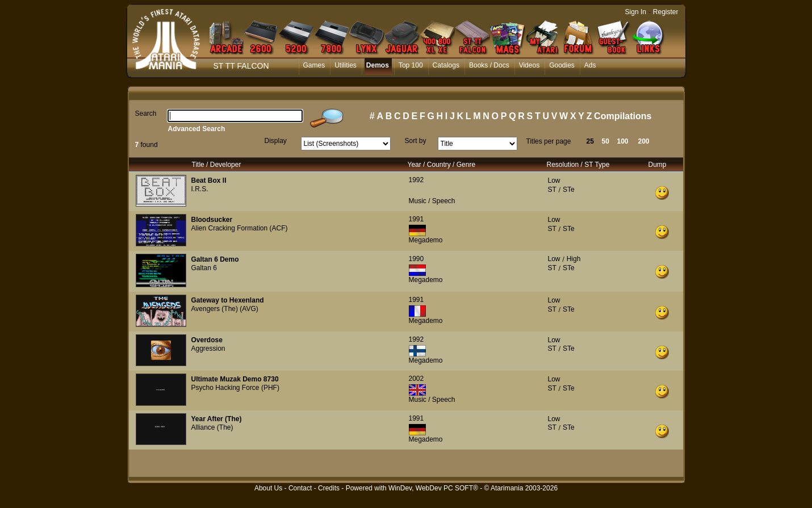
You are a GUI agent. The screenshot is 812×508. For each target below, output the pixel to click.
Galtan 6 (204, 268)
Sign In (636, 12)
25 (590, 141)
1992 (417, 180)
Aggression (208, 349)
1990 (417, 259)
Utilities (346, 65)
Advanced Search (197, 129)
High (574, 259)
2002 (417, 379)
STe (569, 190)
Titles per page (549, 141)
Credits (329, 488)
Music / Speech (432, 201)
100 (623, 141)
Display (276, 141)
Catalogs (446, 65)
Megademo (426, 240)
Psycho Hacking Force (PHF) (235, 388)
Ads (590, 65)
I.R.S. (200, 189)
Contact (300, 488)
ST (552, 190)
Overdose (207, 340)
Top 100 (411, 65)
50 (606, 141)
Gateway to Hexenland (228, 300)
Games (314, 65)
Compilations (623, 116)
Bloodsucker (212, 220)
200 (644, 141)
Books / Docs (489, 65)
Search (146, 114)
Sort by (416, 141)
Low (554, 180)
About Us (268, 488)
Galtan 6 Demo (215, 259)
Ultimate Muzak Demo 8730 (235, 379)
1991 (417, 219)
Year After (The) (217, 419)
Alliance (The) (212, 427)
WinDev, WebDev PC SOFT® (433, 488)
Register (666, 12)
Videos (529, 65)
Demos (378, 65)
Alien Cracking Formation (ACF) (240, 228)
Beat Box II (209, 180)
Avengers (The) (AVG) (225, 309)
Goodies (562, 65)
